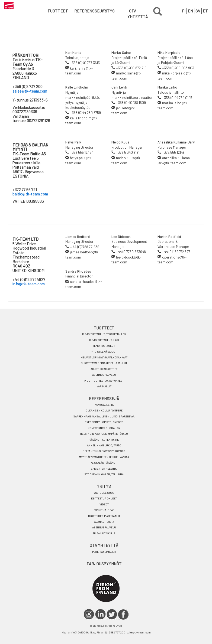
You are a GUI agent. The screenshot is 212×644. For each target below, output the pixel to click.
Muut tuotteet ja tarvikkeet (104, 381)
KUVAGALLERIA (104, 405)
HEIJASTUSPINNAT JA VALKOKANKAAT (104, 357)
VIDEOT (104, 504)
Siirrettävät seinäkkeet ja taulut (104, 363)
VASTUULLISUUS (104, 493)
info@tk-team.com (29, 284)
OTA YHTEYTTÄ (135, 14)
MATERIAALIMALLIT (104, 552)
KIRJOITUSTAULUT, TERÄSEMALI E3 (104, 334)
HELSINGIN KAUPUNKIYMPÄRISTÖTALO (104, 434)
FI (184, 11)
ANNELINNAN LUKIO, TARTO (104, 445)
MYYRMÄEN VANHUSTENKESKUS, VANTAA (104, 457)
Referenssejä (81, 11)
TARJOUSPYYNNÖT (104, 564)
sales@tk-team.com (30, 91)
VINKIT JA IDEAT (104, 510)
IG (89, 614)
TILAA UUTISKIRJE (104, 533)
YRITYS (108, 11)
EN (190, 11)
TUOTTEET (104, 328)
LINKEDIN (100, 614)
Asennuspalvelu (104, 375)
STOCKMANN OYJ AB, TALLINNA (104, 474)
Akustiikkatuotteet (104, 369)
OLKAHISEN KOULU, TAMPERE (104, 410)
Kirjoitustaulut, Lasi (104, 340)
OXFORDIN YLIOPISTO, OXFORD (104, 422)
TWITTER (112, 614)
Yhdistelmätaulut (104, 352)
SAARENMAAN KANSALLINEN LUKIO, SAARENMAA (104, 416)
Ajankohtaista (104, 522)
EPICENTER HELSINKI (104, 469)
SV (198, 11)
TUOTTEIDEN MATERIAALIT (104, 516)
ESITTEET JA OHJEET (104, 498)
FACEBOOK (123, 614)
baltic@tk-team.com (30, 194)
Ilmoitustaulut (104, 346)
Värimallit (104, 386)
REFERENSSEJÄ (104, 398)
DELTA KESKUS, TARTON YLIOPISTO (104, 451)
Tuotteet (55, 11)
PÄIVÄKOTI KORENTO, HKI (104, 440)
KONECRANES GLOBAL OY (104, 428)
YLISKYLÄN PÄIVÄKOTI (104, 463)
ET (205, 11)
